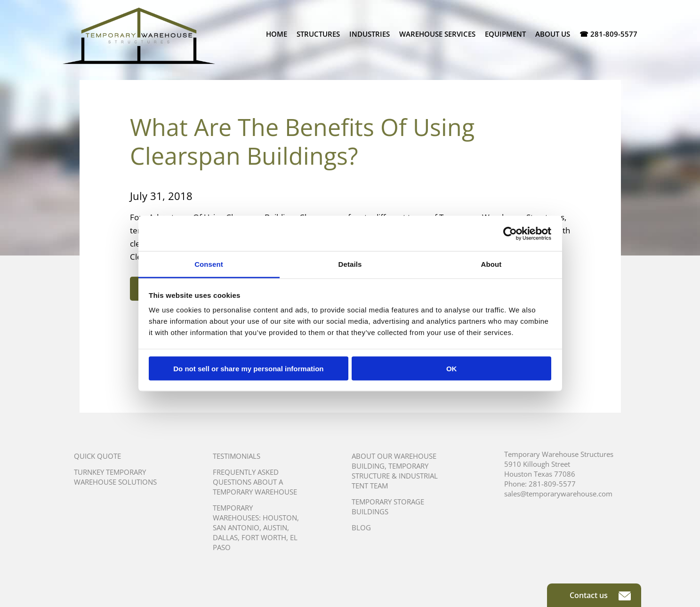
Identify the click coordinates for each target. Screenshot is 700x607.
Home (277, 34)
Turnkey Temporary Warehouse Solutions (115, 477)
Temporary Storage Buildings (388, 507)
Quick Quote (97, 456)
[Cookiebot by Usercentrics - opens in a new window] (510, 233)
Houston (280, 518)
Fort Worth (264, 537)
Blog (361, 527)
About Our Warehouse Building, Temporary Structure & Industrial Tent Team (395, 471)
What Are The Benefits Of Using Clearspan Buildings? (302, 141)
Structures (318, 34)
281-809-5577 (552, 484)
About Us (553, 34)
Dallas (225, 537)
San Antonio (236, 527)
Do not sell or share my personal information (248, 368)
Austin (275, 527)
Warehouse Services (437, 34)
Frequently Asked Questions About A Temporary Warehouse (255, 482)
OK (452, 368)
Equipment (505, 34)
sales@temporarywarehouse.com (558, 494)
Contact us (600, 595)
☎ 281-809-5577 (608, 34)
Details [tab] (350, 264)
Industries (370, 34)
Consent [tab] (209, 264)
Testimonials (237, 456)
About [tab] (491, 264)
